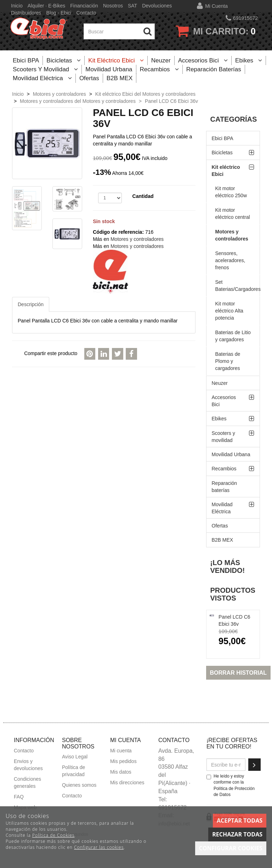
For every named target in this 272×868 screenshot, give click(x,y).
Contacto (86, 13)
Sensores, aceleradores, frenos (230, 260)
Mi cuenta (216, 6)
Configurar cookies (231, 848)
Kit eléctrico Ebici (116, 60)
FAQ (19, 797)
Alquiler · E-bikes (47, 6)
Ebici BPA (26, 60)
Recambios (159, 69)
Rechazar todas (237, 834)
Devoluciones (157, 6)
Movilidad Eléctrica (42, 78)
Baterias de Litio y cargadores (233, 336)
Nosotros (113, 6)
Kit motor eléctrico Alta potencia (229, 311)
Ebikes (249, 60)
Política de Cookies (53, 835)
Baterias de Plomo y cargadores (228, 361)
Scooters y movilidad (45, 69)
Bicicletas (64, 60)
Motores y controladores (137, 239)
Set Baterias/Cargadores (238, 286)
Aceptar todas (240, 820)
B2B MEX (120, 78)
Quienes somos (79, 785)
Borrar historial (239, 673)
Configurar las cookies (99, 847)
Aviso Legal (75, 757)
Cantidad (143, 196)
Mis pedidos (123, 761)
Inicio (17, 6)
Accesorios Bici (203, 60)
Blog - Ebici (59, 13)
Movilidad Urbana (109, 69)
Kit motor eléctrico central (233, 214)
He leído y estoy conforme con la (231, 785)
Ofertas (89, 78)
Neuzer (161, 60)
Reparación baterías (214, 69)
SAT (132, 6)
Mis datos (121, 772)
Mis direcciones (127, 783)
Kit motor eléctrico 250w (231, 192)
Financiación (84, 6)
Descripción (31, 304)
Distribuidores (26, 13)
